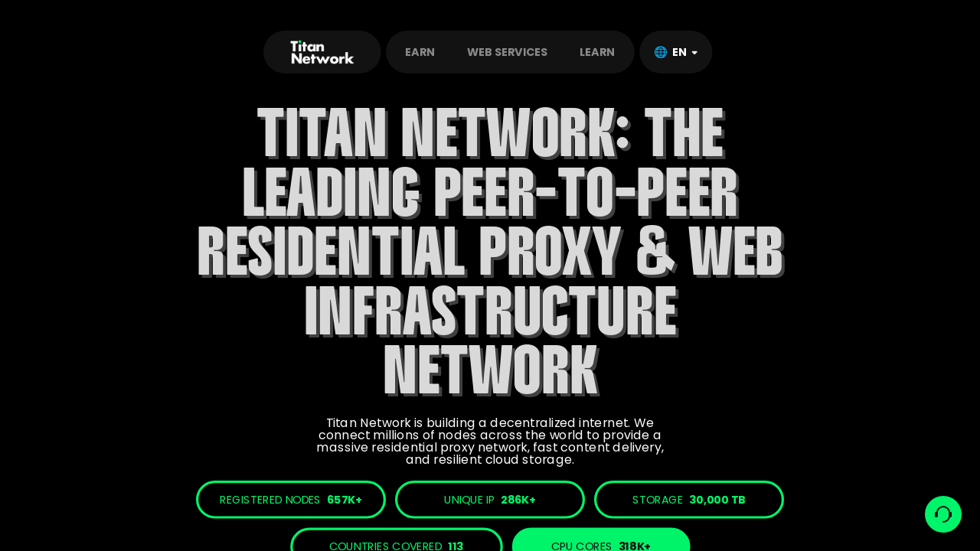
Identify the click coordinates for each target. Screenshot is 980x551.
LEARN (597, 52)
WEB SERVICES (507, 52)
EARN (420, 52)
